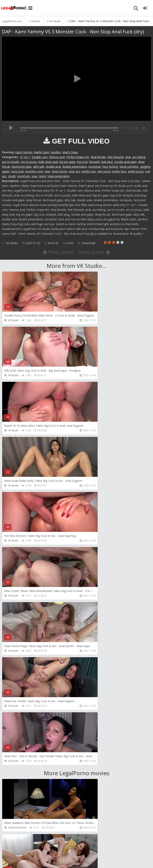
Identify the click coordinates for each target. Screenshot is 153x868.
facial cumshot (129, 167)
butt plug (107, 162)
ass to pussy (29, 162)
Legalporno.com (16, 8)
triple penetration (59, 176)
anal (128, 157)
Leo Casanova (16, 662)
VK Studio (12, 243)
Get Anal (88, 772)
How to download (59, 846)
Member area (30, 846)
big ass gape (67, 162)
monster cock (34, 171)
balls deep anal (48, 162)
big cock (82, 162)
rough (12, 176)
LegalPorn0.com (31, 858)
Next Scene (96, 252)
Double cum (40, 157)
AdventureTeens (93, 662)
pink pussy (104, 171)
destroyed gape (22, 167)
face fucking (110, 167)
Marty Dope (70, 152)
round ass (24, 176)
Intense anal (57, 157)
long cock (18, 171)
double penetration (75, 167)
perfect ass (89, 171)
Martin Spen (42, 152)
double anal (53, 167)
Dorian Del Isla (16, 772)
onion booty (59, 171)
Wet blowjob (116, 157)
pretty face (119, 171)
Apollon (56, 152)
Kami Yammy (24, 152)
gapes (6, 171)
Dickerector (90, 607)
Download (86, 243)
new (47, 171)
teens (42, 176)
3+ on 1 (25, 157)
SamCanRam (91, 717)
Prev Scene (56, 252)
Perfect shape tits (78, 157)
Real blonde (98, 157)
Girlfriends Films (17, 607)
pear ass (74, 171)
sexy (34, 176)
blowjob (94, 162)
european (95, 167)
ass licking (139, 157)
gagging (145, 167)
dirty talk (39, 167)
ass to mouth (11, 162)
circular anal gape (125, 162)
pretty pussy (136, 171)
